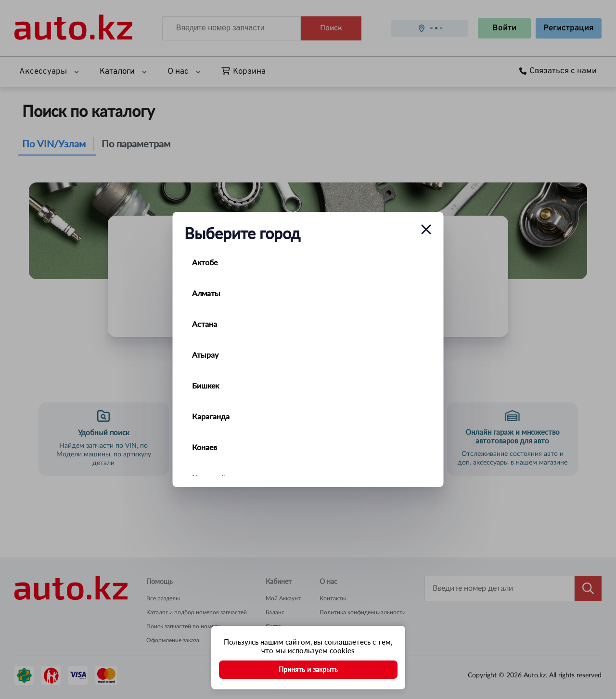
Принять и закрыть (308, 669)
